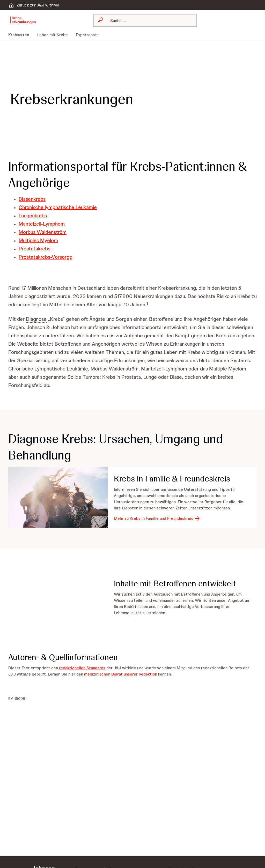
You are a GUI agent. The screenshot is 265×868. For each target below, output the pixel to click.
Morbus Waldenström (43, 232)
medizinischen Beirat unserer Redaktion (121, 674)
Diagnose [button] (36, 319)
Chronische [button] (21, 369)
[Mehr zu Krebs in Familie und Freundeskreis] (157, 518)
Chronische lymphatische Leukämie (58, 207)
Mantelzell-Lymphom (42, 224)
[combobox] (145, 20)
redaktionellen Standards (82, 668)
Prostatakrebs (34, 249)
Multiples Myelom (38, 240)
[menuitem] (21, 35)
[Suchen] (148, 20)
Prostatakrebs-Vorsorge (45, 257)
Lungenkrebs (33, 216)
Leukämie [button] (77, 369)
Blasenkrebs (32, 199)
